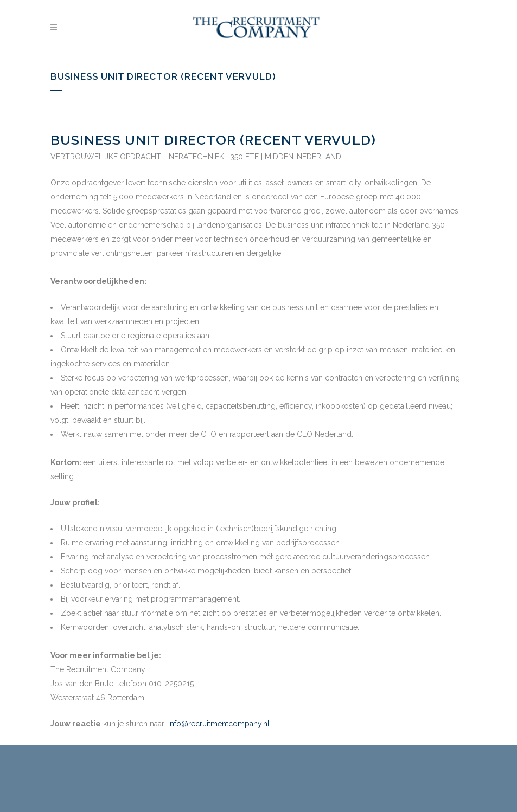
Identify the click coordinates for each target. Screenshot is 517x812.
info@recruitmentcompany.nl (219, 724)
